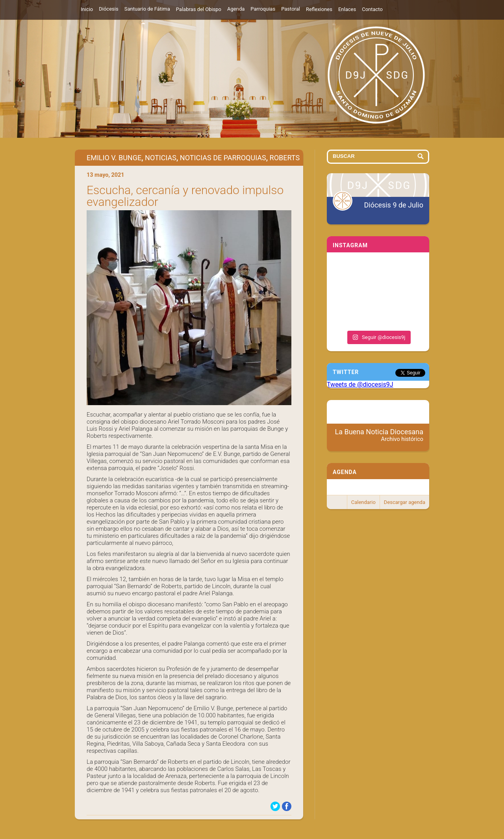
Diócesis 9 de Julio (394, 205)
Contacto (372, 9)
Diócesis (108, 9)
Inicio (87, 9)
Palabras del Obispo (199, 9)
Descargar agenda (405, 502)
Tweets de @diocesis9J (360, 384)
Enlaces (347, 9)
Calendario (363, 502)
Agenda (236, 9)
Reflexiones (319, 9)
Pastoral (291, 9)
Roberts (285, 158)
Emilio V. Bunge (114, 158)
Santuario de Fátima (147, 9)
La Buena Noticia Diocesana (379, 435)
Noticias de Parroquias (223, 158)
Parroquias (263, 9)
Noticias (161, 158)
